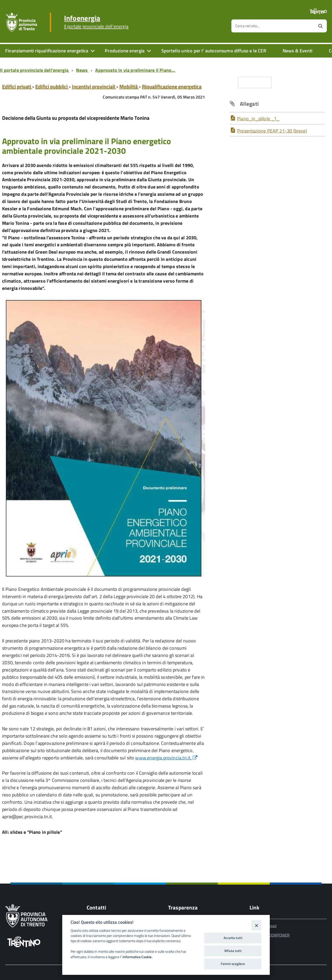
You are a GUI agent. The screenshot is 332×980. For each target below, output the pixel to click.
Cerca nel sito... (247, 26)
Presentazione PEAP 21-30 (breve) (272, 131)
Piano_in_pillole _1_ (258, 119)
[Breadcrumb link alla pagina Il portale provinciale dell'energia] (36, 70)
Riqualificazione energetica (172, 86)
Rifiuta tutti (233, 951)
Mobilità (129, 86)
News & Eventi (298, 51)
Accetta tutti (233, 938)
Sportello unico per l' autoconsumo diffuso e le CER (214, 51)
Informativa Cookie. (137, 957)
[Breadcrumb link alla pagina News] (83, 70)
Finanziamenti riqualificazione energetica (47, 51)
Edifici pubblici (52, 86)
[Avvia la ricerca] (320, 26)
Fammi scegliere (233, 964)
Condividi (255, 82)
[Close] (256, 925)
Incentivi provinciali (94, 86)
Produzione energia (125, 51)
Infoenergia (96, 22)
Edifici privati (17, 86)
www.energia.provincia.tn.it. (166, 758)
